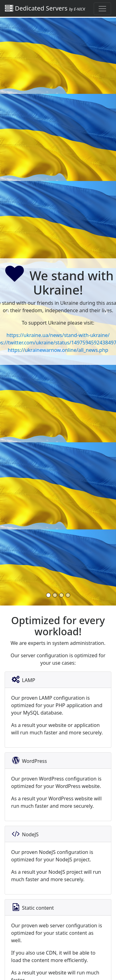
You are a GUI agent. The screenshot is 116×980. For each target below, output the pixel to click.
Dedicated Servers (45, 8)
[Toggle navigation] (102, 9)
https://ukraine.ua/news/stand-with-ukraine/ (58, 335)
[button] (9, 312)
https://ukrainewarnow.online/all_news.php (58, 350)
